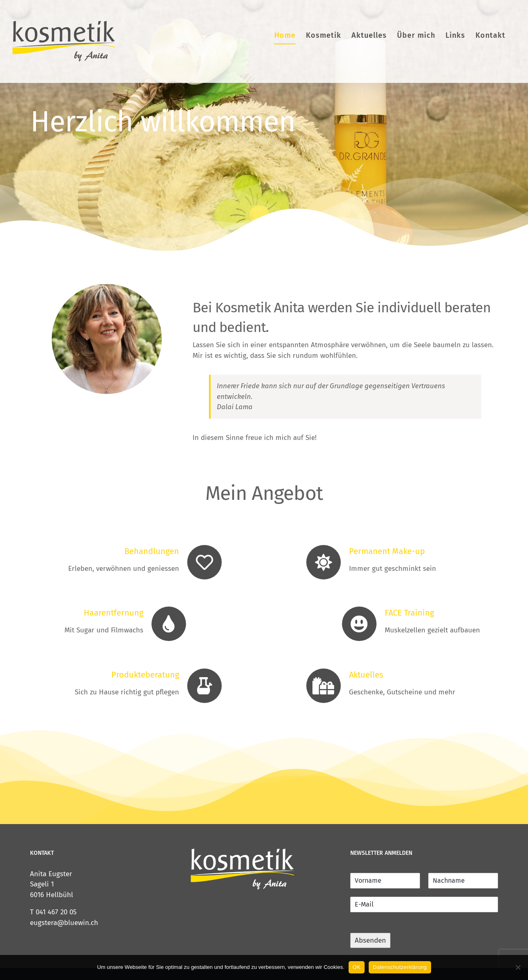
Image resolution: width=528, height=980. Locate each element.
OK (357, 967)
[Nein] (518, 967)
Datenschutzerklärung (400, 967)
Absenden (370, 940)
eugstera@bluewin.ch (64, 923)
